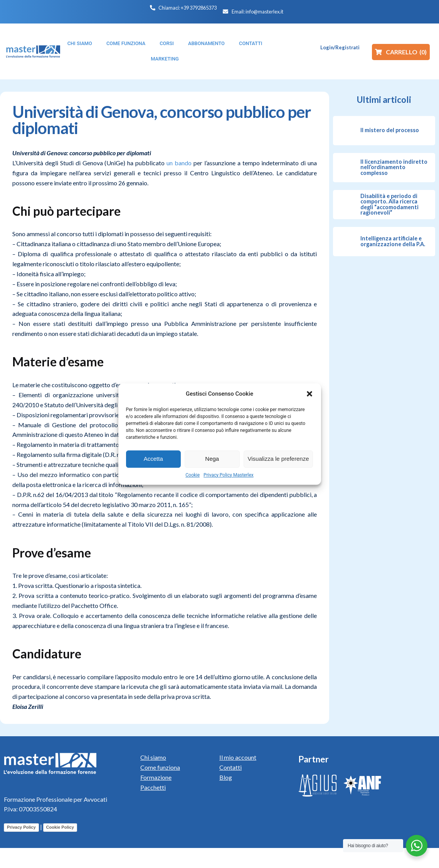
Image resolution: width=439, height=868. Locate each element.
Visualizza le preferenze (278, 459)
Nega (212, 459)
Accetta (153, 459)
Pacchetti (153, 787)
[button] (309, 394)
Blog (226, 777)
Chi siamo (153, 757)
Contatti (230, 767)
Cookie (193, 475)
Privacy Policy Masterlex (229, 475)
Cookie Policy (60, 827)
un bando (179, 163)
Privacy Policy (21, 827)
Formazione (156, 777)
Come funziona (160, 767)
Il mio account (238, 757)
